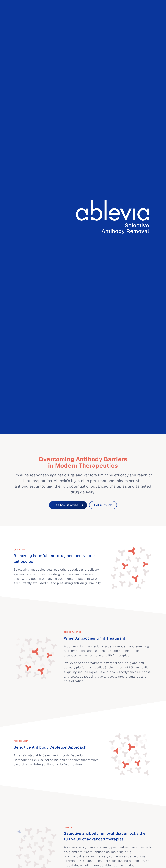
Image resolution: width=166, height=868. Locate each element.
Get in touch (103, 505)
